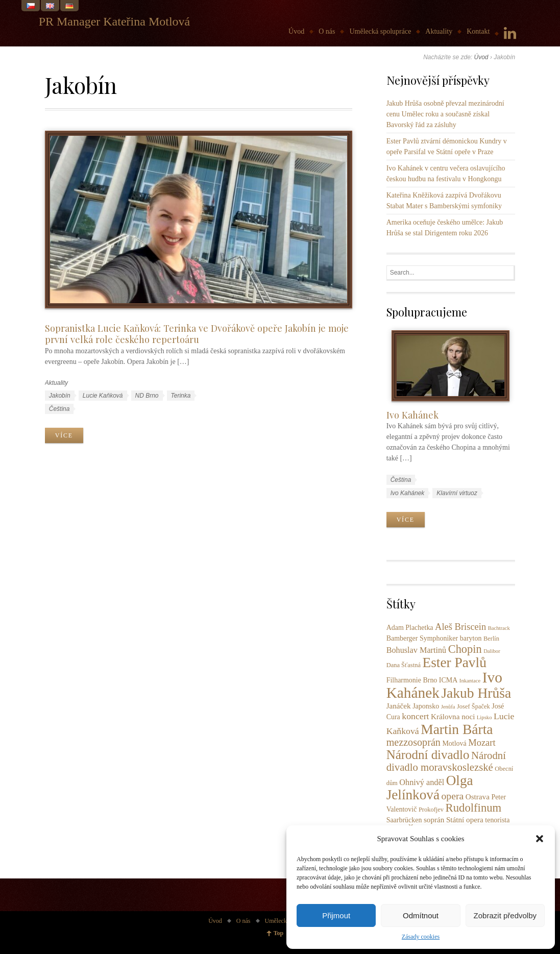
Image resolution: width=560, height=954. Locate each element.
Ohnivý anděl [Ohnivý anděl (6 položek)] (422, 782)
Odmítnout (421, 915)
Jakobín (60, 396)
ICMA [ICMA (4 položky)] (448, 680)
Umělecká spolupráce (380, 31)
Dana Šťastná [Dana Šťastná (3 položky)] (404, 665)
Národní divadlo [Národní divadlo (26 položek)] (428, 755)
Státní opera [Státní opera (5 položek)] (465, 820)
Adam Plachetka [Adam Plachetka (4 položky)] (410, 628)
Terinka (181, 396)
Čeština (59, 409)
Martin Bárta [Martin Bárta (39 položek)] (457, 729)
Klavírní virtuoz (457, 493)
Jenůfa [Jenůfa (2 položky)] (448, 707)
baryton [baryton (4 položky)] (471, 638)
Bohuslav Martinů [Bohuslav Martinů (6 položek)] (417, 650)
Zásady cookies (421, 937)
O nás (327, 31)
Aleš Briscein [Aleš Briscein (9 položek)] (460, 627)
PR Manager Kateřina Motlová (115, 21)
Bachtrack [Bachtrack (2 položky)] (499, 628)
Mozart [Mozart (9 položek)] (482, 743)
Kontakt (478, 31)
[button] (540, 839)
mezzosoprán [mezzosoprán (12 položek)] (413, 742)
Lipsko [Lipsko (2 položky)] (484, 717)
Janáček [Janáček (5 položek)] (399, 706)
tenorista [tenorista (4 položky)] (497, 820)
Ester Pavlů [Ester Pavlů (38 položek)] (454, 663)
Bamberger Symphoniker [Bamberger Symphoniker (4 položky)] (422, 638)
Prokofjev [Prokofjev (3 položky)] (431, 810)
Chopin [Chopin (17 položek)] (465, 649)
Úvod (296, 31)
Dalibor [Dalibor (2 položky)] (492, 651)
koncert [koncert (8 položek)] (415, 716)
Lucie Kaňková (103, 396)
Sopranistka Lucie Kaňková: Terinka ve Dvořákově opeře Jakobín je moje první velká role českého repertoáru (197, 334)
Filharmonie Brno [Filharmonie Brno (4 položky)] (412, 680)
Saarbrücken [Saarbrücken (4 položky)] (404, 820)
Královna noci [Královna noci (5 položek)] (453, 716)
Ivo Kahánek (412, 415)
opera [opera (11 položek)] (452, 796)
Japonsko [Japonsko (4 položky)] (426, 706)
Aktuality (439, 31)
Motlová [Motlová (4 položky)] (454, 743)
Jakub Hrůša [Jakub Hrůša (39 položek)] (476, 693)
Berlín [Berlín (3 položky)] (491, 639)
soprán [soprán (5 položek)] (434, 820)
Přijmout (336, 915)
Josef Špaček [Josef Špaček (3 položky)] (473, 706)
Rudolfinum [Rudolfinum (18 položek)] (474, 808)
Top (279, 933)
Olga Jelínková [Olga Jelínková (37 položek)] (430, 788)
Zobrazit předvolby (505, 915)
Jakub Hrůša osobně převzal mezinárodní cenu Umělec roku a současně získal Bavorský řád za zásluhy (445, 114)
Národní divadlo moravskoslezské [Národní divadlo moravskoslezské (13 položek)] (446, 761)
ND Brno (147, 396)
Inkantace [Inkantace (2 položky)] (470, 681)
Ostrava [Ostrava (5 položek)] (478, 797)
